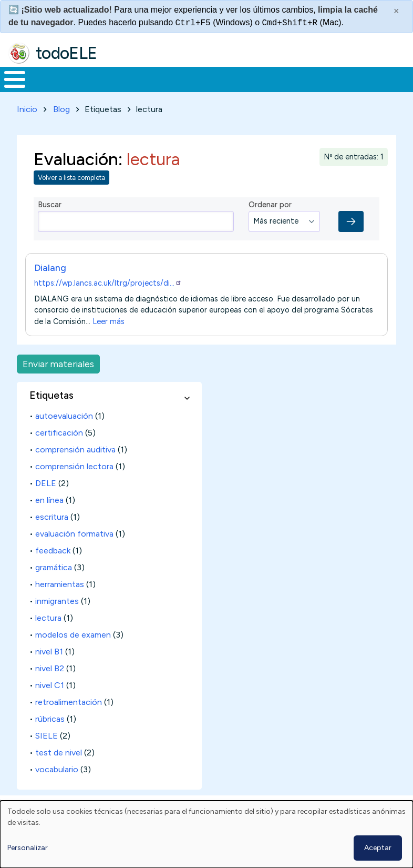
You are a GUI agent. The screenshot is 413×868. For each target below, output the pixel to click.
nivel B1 (49, 671)
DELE (46, 503)
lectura (48, 637)
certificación (59, 452)
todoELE (66, 53)
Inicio (9, 89)
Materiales (50, 89)
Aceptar (378, 848)
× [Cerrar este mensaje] (396, 11)
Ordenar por (270, 224)
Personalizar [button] (28, 848)
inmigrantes (57, 620)
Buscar (402, 78)
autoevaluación (64, 435)
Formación (118, 89)
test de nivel (59, 772)
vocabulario (57, 789)
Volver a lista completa (71, 197)
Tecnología (285, 89)
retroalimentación (69, 721)
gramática (54, 587)
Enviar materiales (58, 383)
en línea (49, 519)
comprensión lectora (74, 486)
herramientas (60, 604)
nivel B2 (50, 688)
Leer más (109, 341)
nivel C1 (50, 705)
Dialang (50, 287)
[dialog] (206, 834)
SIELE (47, 755)
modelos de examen (73, 654)
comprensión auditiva (75, 469)
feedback (53, 570)
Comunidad (355, 89)
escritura (52, 536)
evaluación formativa (74, 553)
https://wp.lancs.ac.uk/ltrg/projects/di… (108, 302)
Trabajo (181, 89)
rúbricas (50, 738)
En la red (229, 89)
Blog (61, 129)
